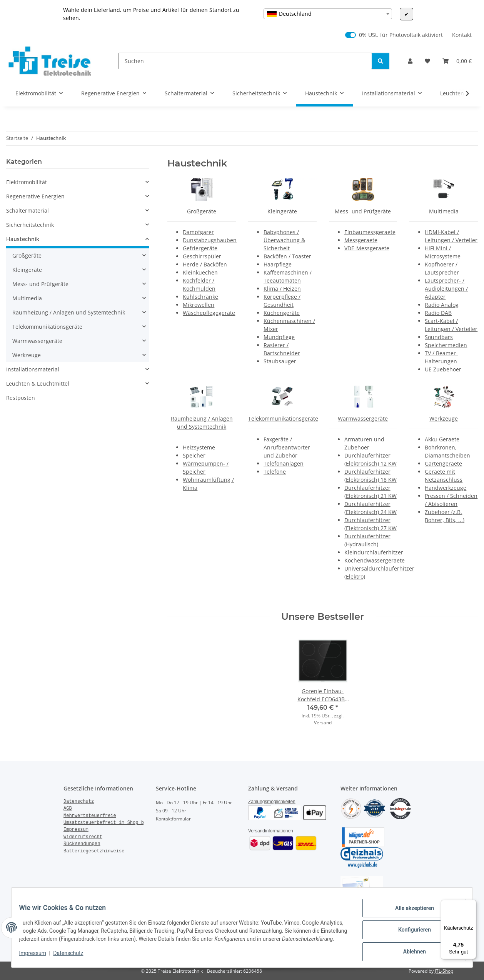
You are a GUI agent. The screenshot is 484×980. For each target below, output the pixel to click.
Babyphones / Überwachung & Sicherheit (284, 240)
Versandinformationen (271, 831)
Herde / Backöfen (205, 264)
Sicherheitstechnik (30, 225)
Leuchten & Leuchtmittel (38, 384)
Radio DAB (438, 313)
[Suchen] (245, 61)
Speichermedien (446, 345)
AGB (68, 809)
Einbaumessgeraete (370, 232)
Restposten (21, 398)
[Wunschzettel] (427, 61)
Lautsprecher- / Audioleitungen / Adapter (446, 289)
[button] (410, 61)
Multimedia (444, 211)
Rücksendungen (82, 844)
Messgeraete (361, 240)
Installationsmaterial (33, 369)
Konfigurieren (410, 930)
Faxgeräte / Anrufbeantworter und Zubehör (287, 447)
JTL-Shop (444, 971)
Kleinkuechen (200, 272)
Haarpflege (278, 264)
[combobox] (328, 14)
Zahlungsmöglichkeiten (272, 802)
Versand (323, 723)
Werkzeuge (444, 418)
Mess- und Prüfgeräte (363, 211)
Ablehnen (410, 950)
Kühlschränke (200, 297)
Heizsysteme (199, 447)
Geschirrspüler (202, 256)
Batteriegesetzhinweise (94, 851)
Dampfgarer (198, 232)
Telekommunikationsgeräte (283, 418)
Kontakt (462, 35)
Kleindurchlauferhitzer (374, 552)
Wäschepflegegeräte (209, 313)
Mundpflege (279, 337)
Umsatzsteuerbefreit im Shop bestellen (115, 823)
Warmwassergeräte (363, 418)
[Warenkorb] (457, 61)
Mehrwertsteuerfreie (90, 816)
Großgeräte (202, 211)
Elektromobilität (27, 182)
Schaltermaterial (28, 210)
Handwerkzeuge (446, 488)
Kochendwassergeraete (375, 560)
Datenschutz (73, 957)
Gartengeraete (443, 463)
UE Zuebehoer (443, 369)
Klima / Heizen (282, 289)
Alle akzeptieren (410, 910)
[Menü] (472, 904)
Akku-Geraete (442, 439)
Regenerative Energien (35, 196)
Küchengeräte (282, 313)
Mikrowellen (199, 305)
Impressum (37, 957)
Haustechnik (23, 239)
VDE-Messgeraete (367, 248)
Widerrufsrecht (83, 837)
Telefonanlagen (284, 463)
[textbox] (328, 14)
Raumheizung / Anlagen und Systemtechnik (69, 312)
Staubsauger (280, 361)
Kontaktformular (173, 819)
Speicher (194, 455)
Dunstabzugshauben (210, 240)
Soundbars (439, 337)
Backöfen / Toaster (287, 256)
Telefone (275, 472)
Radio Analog (442, 305)
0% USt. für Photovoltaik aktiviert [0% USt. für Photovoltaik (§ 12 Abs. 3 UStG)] (401, 35)
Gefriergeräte (200, 248)
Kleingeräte (282, 211)
